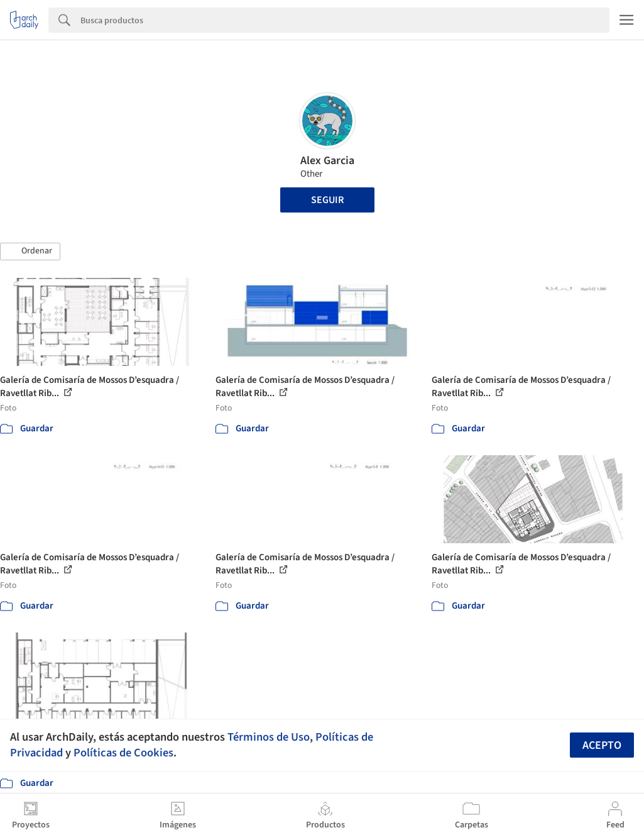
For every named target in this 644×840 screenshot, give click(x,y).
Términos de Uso (269, 737)
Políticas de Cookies (123, 753)
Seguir (327, 200)
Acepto (602, 745)
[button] (30, 251)
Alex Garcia (327, 161)
